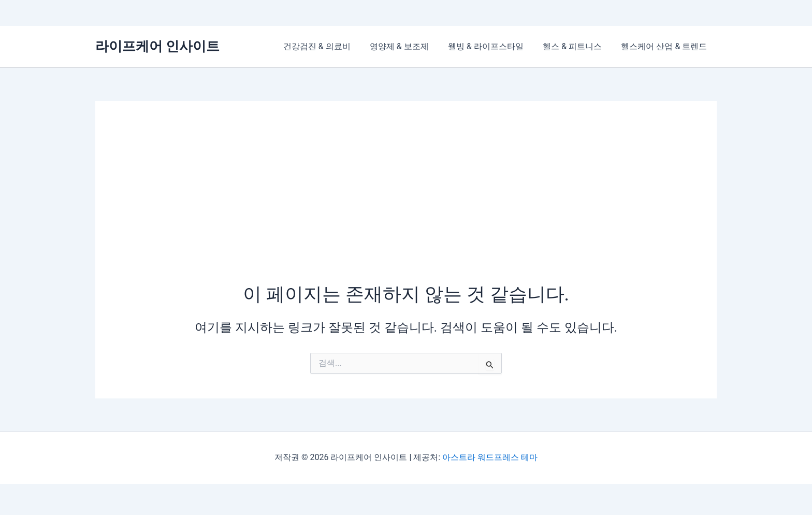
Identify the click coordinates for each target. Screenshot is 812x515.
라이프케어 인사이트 (157, 46)
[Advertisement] (406, 204)
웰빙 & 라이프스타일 (492, 46)
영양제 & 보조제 (409, 46)
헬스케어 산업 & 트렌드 (665, 46)
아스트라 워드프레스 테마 (490, 457)
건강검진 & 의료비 (329, 46)
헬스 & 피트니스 (576, 46)
